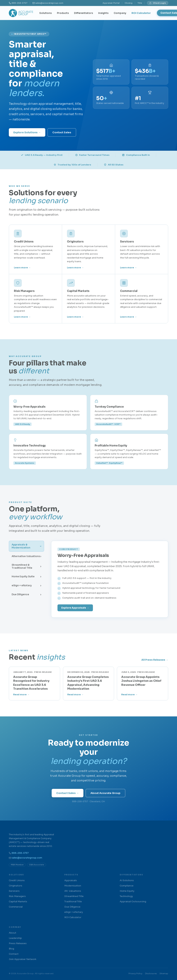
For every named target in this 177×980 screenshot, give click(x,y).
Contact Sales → (68, 793)
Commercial (16, 907)
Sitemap (164, 973)
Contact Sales (62, 132)
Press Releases (18, 943)
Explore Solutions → (27, 132)
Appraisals (71, 880)
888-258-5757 (19, 3)
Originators (16, 886)
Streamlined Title (74, 896)
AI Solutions (127, 880)
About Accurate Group (105, 793)
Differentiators (83, 13)
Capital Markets (18, 901)
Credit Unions (17, 880)
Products (63, 13)
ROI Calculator (141, 13)
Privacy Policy (135, 973)
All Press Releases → (155, 660)
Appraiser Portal (111, 3)
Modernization (73, 886)
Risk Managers (17, 896)
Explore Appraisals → (75, 608)
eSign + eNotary (74, 912)
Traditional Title (73, 901)
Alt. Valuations (73, 891)
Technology (126, 896)
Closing (129, 3)
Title (140, 3)
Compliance (127, 886)
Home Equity (127, 891)
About (13, 933)
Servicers (14, 891)
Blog (11, 949)
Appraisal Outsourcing (133, 901)
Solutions (45, 13)
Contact (14, 954)
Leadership (15, 938)
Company (120, 13)
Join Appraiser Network (23, 959)
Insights (103, 13)
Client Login (158, 3)
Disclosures (151, 973)
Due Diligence (72, 907)
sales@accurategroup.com (49, 3)
